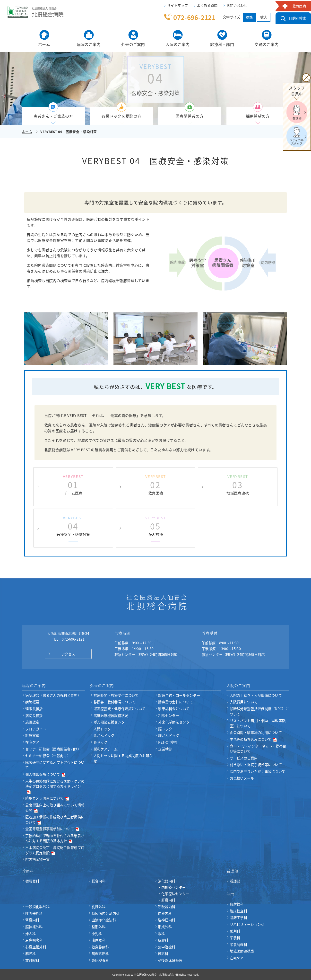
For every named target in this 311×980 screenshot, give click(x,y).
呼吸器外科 (34, 913)
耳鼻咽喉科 (34, 940)
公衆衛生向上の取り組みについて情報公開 (55, 808)
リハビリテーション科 (247, 924)
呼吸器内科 (167, 907)
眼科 (161, 934)
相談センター (169, 715)
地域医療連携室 (242, 951)
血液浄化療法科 (104, 920)
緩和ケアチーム (106, 749)
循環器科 (32, 881)
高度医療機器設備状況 (111, 715)
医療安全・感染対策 (73, 526)
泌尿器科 (99, 940)
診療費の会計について (176, 702)
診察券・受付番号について (114, 702)
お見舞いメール (242, 778)
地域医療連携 (238, 485)
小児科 (97, 934)
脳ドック (165, 729)
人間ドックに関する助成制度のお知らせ (123, 758)
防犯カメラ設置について (47, 798)
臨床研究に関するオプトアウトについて (55, 765)
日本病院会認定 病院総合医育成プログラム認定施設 (55, 850)
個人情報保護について (45, 774)
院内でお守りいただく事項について (258, 771)
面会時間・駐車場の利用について (256, 733)
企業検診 (165, 749)
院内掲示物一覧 (37, 859)
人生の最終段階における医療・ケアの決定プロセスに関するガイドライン (55, 786)
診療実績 (32, 735)
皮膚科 (163, 940)
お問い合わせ (237, 5)
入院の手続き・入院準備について (256, 695)
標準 (249, 17)
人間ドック (102, 729)
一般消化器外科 (37, 907)
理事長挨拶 (34, 709)
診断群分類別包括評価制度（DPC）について (259, 711)
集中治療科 (167, 947)
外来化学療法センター (176, 722)
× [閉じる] (306, 78)
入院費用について (244, 702)
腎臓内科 (32, 920)
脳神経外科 (34, 927)
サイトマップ (178, 5)
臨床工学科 (239, 918)
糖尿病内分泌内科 (105, 913)
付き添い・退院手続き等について (256, 765)
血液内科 (165, 913)
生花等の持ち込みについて (253, 739)
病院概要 (32, 702)
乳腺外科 (99, 907)
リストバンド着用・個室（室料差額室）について (258, 723)
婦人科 (30, 934)
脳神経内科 (167, 920)
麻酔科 (30, 954)
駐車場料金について (174, 709)
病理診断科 (100, 954)
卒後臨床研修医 (170, 960)
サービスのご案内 (244, 758)
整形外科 (99, 927)
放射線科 (32, 960)
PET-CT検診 (168, 742)
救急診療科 (100, 947)
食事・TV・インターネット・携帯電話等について (258, 749)
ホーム (27, 132)
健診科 (163, 954)
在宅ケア (32, 742)
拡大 (264, 17)
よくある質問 (207, 5)
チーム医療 (73, 485)
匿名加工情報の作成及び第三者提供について (55, 820)
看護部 (235, 881)
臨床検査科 (100, 960)
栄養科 (235, 938)
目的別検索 (298, 18)
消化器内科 (189, 891)
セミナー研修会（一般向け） (48, 756)
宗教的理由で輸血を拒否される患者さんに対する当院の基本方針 (55, 838)
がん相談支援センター (111, 722)
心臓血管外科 (36, 947)
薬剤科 (235, 931)
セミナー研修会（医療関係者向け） (53, 749)
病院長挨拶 (34, 715)
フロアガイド (36, 729)
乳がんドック (104, 735)
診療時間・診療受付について (116, 695)
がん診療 (155, 526)
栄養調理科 (239, 945)
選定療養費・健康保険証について (120, 709)
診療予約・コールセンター (179, 695)
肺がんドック (169, 735)
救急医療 (299, 6)
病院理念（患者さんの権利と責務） (53, 695)
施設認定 (32, 722)
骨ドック (100, 742)
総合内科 (99, 881)
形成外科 (165, 927)
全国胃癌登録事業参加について (52, 829)
